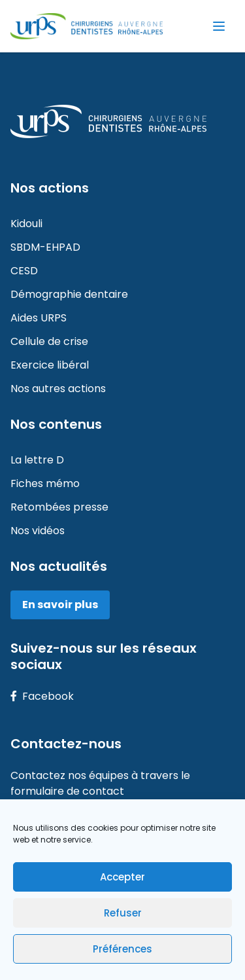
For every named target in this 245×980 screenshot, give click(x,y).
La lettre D (37, 460)
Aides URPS (39, 318)
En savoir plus (60, 605)
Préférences (122, 949)
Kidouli (26, 224)
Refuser (123, 913)
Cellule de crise (49, 341)
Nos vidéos (38, 531)
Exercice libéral (50, 365)
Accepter (122, 877)
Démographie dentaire (69, 294)
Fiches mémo (45, 483)
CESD (24, 271)
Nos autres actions (58, 389)
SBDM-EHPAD (45, 247)
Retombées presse (59, 507)
